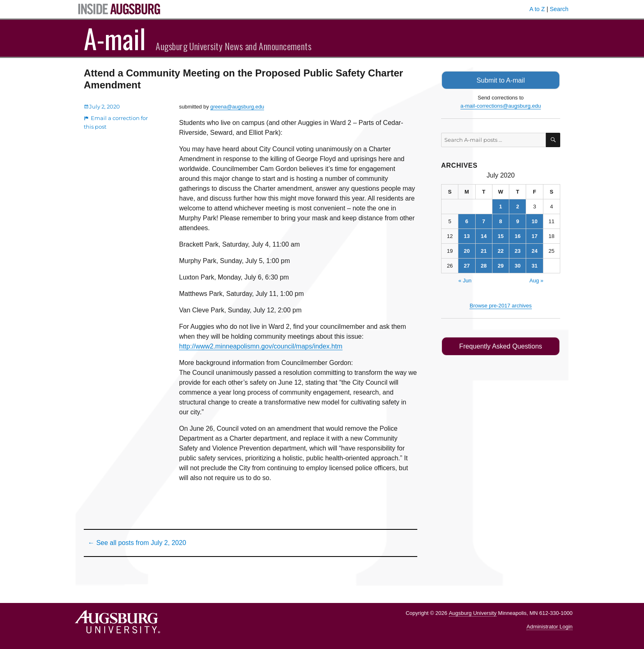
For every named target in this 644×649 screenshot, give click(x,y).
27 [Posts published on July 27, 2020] (467, 265)
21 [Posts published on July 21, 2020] (483, 251)
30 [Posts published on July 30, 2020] (517, 265)
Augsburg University (473, 613)
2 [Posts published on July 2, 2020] (518, 206)
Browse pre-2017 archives (500, 305)
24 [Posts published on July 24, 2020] (534, 251)
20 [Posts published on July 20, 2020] (467, 251)
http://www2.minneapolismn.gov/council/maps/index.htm (261, 346)
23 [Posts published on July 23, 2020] (517, 251)
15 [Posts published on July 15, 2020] (501, 236)
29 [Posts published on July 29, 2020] (501, 265)
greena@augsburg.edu (237, 107)
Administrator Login (550, 627)
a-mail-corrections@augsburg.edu (501, 105)
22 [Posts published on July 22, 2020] (501, 251)
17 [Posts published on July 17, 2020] (534, 236)
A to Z (537, 9)
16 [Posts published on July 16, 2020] (517, 236)
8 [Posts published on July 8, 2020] (500, 221)
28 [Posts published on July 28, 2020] (483, 265)
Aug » (536, 280)
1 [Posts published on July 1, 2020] (500, 206)
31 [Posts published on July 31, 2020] (534, 265)
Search (559, 9)
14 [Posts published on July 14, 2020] (483, 236)
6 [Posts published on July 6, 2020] (467, 221)
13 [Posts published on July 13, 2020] (467, 236)
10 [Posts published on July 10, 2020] (534, 221)
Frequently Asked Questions (500, 346)
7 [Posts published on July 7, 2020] (484, 221)
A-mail (115, 38)
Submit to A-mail (501, 80)
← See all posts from (137, 543)
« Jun (465, 280)
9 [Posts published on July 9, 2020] (518, 221)
